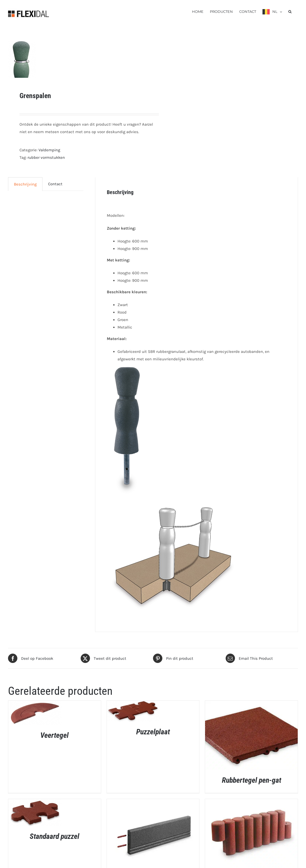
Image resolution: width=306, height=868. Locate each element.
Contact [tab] (55, 184)
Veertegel (54, 735)
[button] (290, 11)
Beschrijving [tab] (25, 184)
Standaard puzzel (54, 836)
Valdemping (49, 150)
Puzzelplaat (153, 732)
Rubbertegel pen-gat (252, 780)
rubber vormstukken (46, 157)
